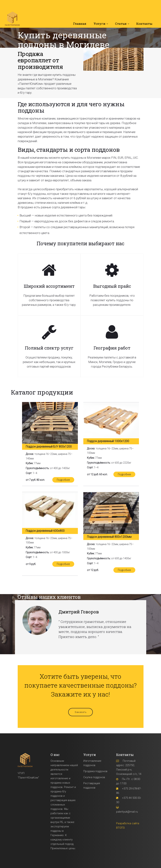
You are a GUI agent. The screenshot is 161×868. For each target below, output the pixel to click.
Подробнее (63, 480)
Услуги (99, 24)
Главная (80, 24)
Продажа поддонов (95, 771)
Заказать (80, 712)
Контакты (144, 24)
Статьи (121, 24)
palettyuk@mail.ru (127, 812)
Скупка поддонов (94, 777)
